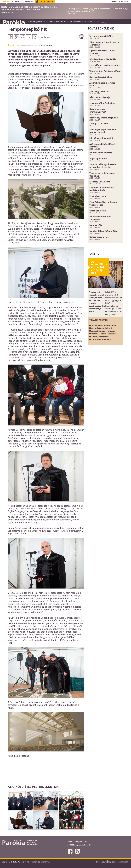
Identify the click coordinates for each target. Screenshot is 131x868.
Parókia (13, 22)
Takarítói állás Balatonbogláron (105, 71)
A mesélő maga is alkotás (103, 331)
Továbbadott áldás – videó (104, 325)
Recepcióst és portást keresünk (105, 65)
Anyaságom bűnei (98, 158)
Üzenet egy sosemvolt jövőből (104, 118)
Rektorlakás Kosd (98, 196)
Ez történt (15, 45)
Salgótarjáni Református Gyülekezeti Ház (102, 189)
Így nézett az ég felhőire (101, 36)
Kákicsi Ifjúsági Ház (99, 237)
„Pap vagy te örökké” (100, 92)
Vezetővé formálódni (101, 339)
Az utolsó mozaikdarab (102, 328)
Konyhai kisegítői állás (101, 77)
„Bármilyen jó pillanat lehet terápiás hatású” (103, 131)
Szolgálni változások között (103, 103)
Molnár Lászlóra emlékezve (104, 334)
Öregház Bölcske (98, 211)
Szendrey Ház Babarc (100, 182)
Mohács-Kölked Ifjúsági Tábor (104, 231)
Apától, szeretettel (100, 337)
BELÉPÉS (113, 2)
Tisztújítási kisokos (99, 124)
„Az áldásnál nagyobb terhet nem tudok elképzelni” (103, 166)
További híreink (101, 28)
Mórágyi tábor (96, 225)
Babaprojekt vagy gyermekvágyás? (98, 110)
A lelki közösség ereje (100, 97)
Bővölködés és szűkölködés (103, 59)
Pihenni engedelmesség (101, 153)
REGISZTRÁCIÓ (123, 2)
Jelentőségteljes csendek (101, 138)
